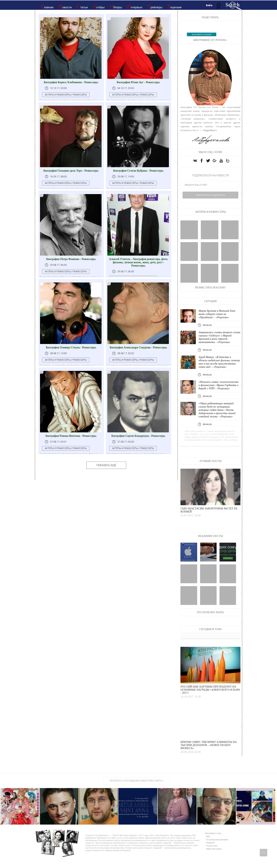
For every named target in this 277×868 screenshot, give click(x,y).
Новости (65, 7)
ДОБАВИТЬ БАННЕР (201, 34)
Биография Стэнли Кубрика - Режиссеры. (138, 171)
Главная (47, 7)
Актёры (99, 7)
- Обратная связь (213, 859)
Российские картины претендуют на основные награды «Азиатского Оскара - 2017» (210, 700)
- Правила (210, 853)
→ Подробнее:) (208, 130)
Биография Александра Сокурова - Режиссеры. (138, 347)
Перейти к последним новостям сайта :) (137, 791)
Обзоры (116, 7)
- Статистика (211, 856)
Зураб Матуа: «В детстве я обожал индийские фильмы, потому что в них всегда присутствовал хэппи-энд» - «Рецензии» (216, 367)
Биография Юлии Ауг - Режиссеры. (138, 82)
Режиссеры (81, 95)
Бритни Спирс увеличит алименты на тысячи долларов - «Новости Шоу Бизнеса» (209, 755)
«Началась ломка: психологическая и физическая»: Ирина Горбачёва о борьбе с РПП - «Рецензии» (219, 394)
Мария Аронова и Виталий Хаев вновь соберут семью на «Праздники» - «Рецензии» (218, 318)
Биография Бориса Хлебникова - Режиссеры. (71, 82)
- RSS (208, 847)
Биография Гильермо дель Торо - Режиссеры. (71, 171)
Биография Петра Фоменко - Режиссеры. (71, 259)
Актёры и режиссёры (59, 95)
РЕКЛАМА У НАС (213, 844)
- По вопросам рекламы (217, 850)
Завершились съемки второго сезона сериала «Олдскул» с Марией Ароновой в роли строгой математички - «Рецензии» (219, 341)
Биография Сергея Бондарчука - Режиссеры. (138, 436)
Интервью (135, 7)
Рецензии (175, 7)
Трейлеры (155, 7)
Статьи (82, 7)
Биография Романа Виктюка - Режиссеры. (71, 436)
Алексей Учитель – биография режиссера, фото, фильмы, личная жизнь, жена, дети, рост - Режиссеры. (139, 262)
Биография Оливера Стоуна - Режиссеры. (71, 347)
